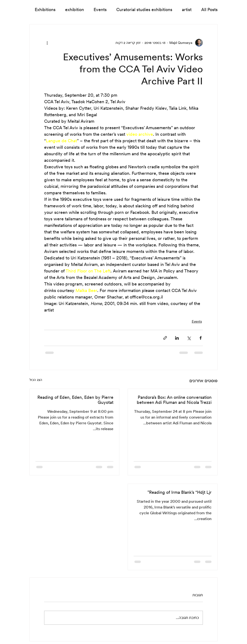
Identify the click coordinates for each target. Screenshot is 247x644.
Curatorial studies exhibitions (144, 10)
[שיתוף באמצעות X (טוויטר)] (189, 338)
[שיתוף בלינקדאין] (177, 338)
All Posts (209, 10)
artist (187, 10)
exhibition (75, 10)
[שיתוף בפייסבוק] (201, 338)
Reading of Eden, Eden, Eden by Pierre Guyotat (75, 400)
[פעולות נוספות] (47, 43)
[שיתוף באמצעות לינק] (165, 338)
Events (100, 10)
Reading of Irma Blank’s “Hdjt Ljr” (179, 492)
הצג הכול (36, 380)
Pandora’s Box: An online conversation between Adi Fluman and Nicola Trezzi (174, 400)
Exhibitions (45, 10)
